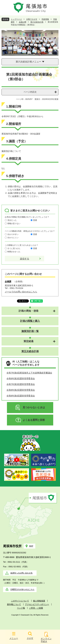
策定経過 (29, 341)
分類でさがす (32, 19)
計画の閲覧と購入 (30, 321)
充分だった (12, 220)
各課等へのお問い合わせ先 (21, 573)
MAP (31, 546)
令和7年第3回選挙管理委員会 (21, 384)
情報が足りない (14, 224)
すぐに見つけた (14, 248)
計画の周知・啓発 (29, 311)
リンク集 (21, 608)
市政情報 (45, 19)
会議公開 (23, 22)
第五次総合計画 (30, 351)
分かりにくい (13, 238)
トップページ (16, 19)
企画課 (8, 281)
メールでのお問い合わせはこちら (21, 292)
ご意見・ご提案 (36, 608)
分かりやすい (13, 234)
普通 (35, 220)
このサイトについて (20, 601)
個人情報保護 (39, 601)
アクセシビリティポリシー (37, 604)
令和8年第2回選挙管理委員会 (21, 390)
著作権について (14, 604)
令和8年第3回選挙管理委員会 (21, 378)
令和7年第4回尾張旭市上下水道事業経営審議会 (29, 373)
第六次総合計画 (37, 22)
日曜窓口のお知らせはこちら (22, 589)
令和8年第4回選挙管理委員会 (21, 396)
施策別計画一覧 (30, 331)
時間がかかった (14, 252)
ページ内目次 (30, 92)
